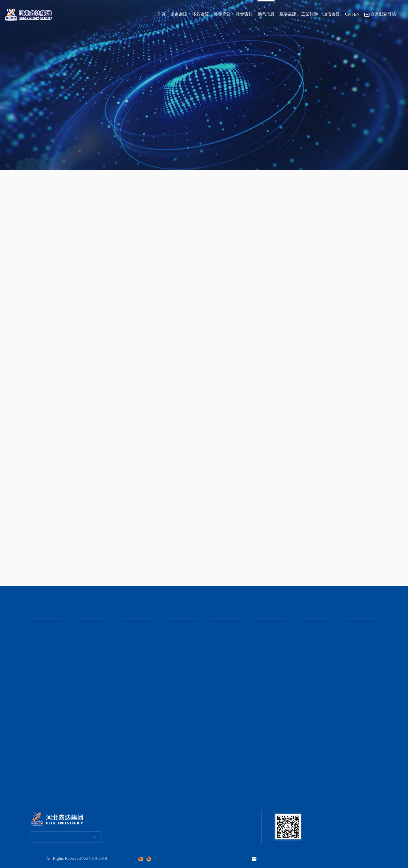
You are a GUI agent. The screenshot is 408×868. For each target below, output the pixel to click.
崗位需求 (354, 627)
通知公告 (218, 642)
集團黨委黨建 (267, 627)
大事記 (36, 650)
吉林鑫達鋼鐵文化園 (316, 644)
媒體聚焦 (218, 634)
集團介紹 (38, 634)
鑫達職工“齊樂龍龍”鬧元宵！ (90, 755)
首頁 (161, 14)
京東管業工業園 (314, 634)
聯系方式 (354, 642)
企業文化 (38, 642)
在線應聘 (354, 634)
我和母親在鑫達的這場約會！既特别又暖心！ (90, 661)
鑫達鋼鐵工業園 (314, 627)
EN (357, 14)
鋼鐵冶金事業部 (134, 627)
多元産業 (222, 14)
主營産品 (128, 657)
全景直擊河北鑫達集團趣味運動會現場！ (90, 632)
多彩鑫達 (201, 14)
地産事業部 (130, 642)
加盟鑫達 (331, 14)
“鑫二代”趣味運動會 (90, 725)
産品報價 (128, 673)
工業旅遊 (310, 14)
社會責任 (244, 14)
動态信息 (266, 14)
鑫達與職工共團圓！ (89, 713)
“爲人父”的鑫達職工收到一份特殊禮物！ (90, 678)
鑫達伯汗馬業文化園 (316, 657)
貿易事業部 (130, 650)
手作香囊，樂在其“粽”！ (90, 693)
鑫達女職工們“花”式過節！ (89, 646)
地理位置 (354, 650)
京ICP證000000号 (164, 859)
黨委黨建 (288, 14)
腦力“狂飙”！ (89, 703)
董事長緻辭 (40, 627)
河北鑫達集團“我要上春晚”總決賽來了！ (90, 740)
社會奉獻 (173, 642)
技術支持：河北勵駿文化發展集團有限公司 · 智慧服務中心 (328, 858)
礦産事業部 (130, 634)
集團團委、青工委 (271, 634)
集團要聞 (218, 627)
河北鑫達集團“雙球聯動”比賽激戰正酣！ (90, 770)
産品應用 (128, 665)
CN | (349, 14)
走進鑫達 (179, 14)
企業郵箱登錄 (380, 15)
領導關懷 (173, 634)
